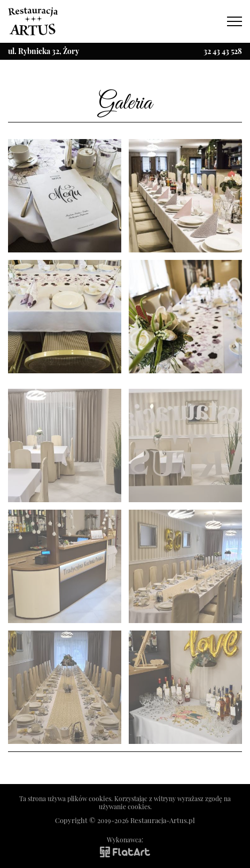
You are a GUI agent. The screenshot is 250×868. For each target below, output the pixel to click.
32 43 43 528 (223, 51)
